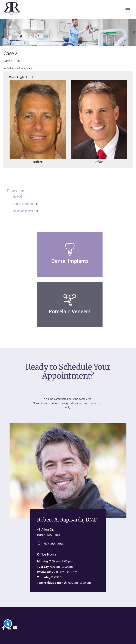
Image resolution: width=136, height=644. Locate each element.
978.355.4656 (54, 545)
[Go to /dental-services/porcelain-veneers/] (70, 306)
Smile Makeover (23, 212)
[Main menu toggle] (128, 9)
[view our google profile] (10, 628)
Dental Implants (23, 205)
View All (17, 198)
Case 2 (11, 55)
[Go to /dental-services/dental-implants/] (70, 256)
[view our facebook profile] (4, 628)
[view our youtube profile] (16, 628)
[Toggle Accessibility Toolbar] (8, 622)
